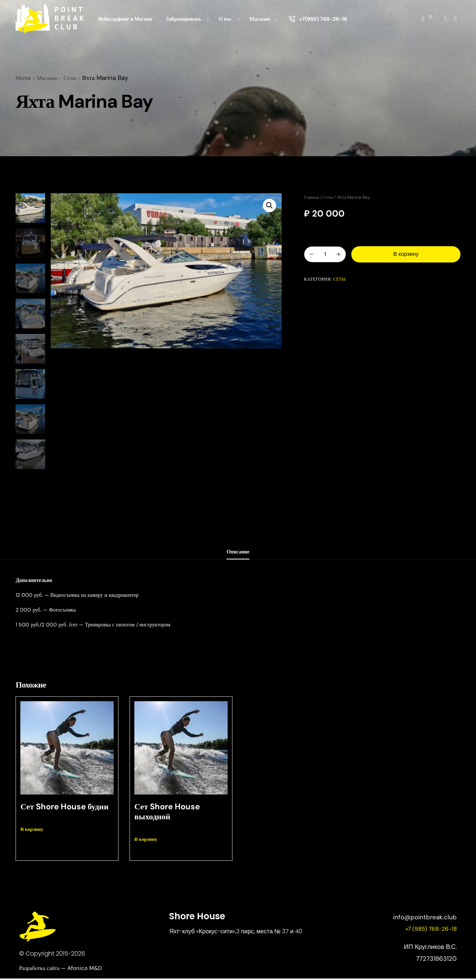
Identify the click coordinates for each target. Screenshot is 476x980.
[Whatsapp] (455, 18)
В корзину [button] (33, 830)
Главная (311, 197)
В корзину (406, 254)
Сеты (328, 197)
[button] (269, 206)
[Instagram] (446, 18)
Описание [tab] (238, 553)
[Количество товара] (325, 254)
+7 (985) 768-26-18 (428, 930)
